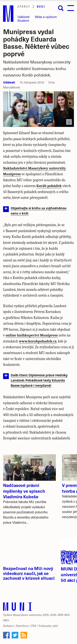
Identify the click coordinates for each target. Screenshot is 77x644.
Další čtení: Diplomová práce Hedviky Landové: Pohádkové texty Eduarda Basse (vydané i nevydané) (39, 380)
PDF (34, 626)
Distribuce (22, 626)
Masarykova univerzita (27, 615)
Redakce (8, 626)
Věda (46, 17)
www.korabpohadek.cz (38, 341)
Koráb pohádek (49, 186)
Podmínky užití (48, 626)
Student (23, 20)
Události (24, 17)
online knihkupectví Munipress (32, 335)
